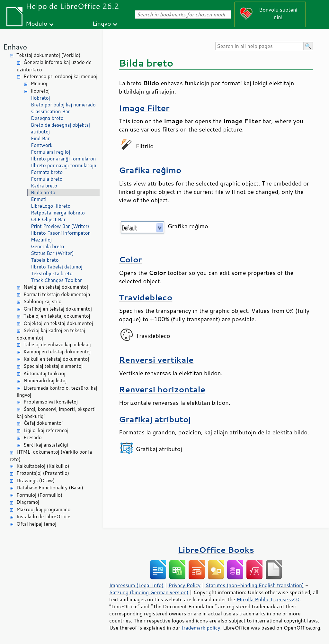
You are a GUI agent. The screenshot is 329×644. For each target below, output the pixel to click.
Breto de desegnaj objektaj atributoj (60, 128)
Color (130, 259)
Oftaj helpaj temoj (36, 524)
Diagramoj (28, 502)
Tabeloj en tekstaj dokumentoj (57, 316)
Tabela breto (45, 260)
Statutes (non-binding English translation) (254, 585)
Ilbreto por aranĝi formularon (63, 159)
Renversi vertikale (156, 360)
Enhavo (15, 47)
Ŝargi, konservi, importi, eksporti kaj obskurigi (56, 413)
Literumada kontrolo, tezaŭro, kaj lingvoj (57, 392)
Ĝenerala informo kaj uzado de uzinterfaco (54, 66)
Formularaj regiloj (50, 152)
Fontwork (42, 145)
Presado (33, 437)
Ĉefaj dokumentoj (43, 423)
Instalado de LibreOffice (43, 517)
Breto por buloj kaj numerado (63, 105)
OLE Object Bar (48, 219)
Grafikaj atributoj (155, 419)
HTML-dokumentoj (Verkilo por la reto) (51, 456)
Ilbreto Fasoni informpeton (61, 233)
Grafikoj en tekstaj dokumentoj (58, 309)
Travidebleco (146, 297)
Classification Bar (50, 111)
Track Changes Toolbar (56, 280)
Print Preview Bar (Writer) (60, 226)
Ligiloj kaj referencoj (46, 430)
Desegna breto (47, 118)
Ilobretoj (40, 91)
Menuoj (39, 83)
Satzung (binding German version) (149, 592)
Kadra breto (44, 186)
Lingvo (102, 23)
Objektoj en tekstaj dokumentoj (58, 323)
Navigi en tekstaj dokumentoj (56, 287)
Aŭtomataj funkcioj (44, 373)
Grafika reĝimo (150, 170)
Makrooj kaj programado (43, 509)
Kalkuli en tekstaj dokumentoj (56, 359)
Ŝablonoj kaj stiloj (43, 301)
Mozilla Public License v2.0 (268, 599)
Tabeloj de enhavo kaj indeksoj (57, 345)
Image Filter (144, 108)
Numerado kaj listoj (45, 381)
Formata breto (47, 172)
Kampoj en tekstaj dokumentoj (57, 352)
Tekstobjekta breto (52, 273)
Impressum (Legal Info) (136, 585)
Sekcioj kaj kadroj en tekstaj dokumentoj (51, 334)
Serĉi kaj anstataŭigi (46, 445)
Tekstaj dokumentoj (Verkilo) (48, 55)
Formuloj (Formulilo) (39, 495)
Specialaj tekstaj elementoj (53, 366)
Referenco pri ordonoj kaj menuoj (60, 76)
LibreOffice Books (216, 550)
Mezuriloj (41, 240)
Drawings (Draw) (36, 481)
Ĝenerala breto (47, 246)
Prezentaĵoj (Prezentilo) (43, 473)
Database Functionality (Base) (50, 488)
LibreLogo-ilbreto (51, 206)
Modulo (36, 23)
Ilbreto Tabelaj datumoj (57, 267)
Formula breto (47, 179)
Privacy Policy (184, 585)
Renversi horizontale (162, 389)
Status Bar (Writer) (52, 253)
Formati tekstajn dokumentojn (57, 294)
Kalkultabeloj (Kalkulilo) (43, 466)
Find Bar (40, 138)
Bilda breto (43, 192)
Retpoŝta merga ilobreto (58, 213)
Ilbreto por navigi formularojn (64, 165)
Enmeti (39, 199)
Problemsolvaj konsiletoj (51, 402)
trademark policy (201, 628)
